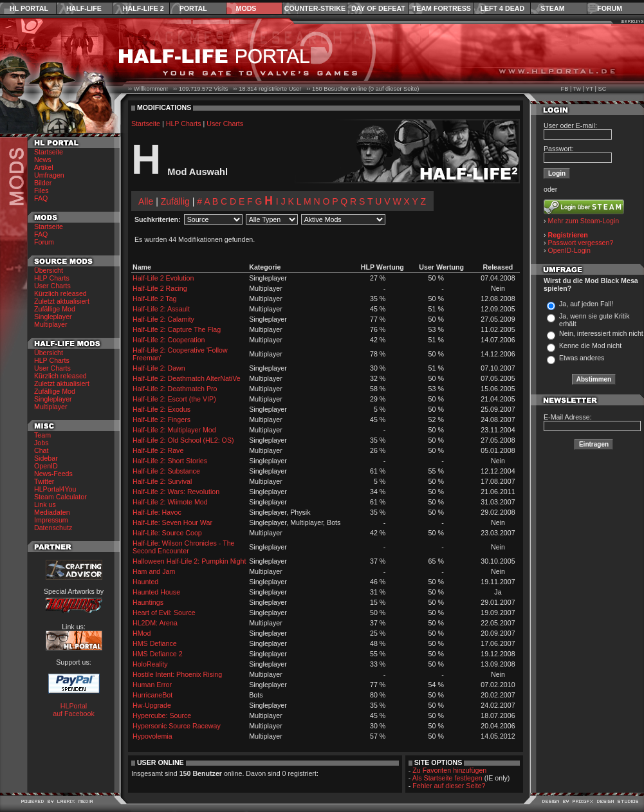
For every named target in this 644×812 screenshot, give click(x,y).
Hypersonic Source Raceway (177, 726)
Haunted (145, 582)
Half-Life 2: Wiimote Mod (170, 502)
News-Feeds (53, 474)
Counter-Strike (315, 8)
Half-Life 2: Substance (166, 471)
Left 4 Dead (502, 8)
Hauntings (148, 602)
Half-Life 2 (143, 8)
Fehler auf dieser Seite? (449, 786)
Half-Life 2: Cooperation (169, 340)
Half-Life (84, 8)
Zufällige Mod (55, 309)
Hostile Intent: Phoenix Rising (177, 674)
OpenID (46, 466)
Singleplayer (53, 317)
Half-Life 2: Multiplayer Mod (174, 430)
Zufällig (175, 201)
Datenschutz (53, 528)
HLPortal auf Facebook (74, 710)
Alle (146, 201)
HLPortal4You (55, 489)
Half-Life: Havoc (157, 512)
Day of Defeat (378, 8)
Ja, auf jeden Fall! (586, 304)
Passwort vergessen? (581, 243)
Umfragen (49, 175)
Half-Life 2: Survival (162, 481)
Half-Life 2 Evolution (163, 278)
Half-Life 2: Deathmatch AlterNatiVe (187, 378)
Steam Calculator (60, 497)
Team (42, 435)
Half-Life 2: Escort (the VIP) (174, 399)
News (43, 160)
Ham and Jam (154, 571)
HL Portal (29, 8)
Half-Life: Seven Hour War (172, 522)
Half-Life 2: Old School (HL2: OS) (183, 440)
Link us (45, 504)
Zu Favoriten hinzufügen (449, 770)
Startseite (49, 152)
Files (41, 190)
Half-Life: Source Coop (167, 533)
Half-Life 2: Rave (158, 450)
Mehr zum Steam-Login (584, 221)
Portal (193, 8)
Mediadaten (52, 512)
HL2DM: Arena (155, 623)
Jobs (41, 443)
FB (564, 89)
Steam (552, 8)
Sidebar (46, 458)
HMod (142, 633)
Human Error (152, 685)
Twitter (44, 481)
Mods (246, 8)
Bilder (43, 183)
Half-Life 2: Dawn (159, 368)
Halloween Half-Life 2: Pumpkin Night (189, 561)
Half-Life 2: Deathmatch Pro (175, 389)
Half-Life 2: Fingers (161, 420)
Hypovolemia (152, 736)
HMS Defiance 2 (158, 654)
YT (589, 89)
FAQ (41, 198)
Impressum (51, 520)
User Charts (52, 286)
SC (603, 89)
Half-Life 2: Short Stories (170, 461)
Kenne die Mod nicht (590, 346)
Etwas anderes (582, 358)
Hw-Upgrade (152, 705)
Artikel (44, 167)
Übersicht (49, 270)
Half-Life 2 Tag (155, 299)
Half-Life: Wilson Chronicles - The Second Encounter (184, 547)
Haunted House (156, 592)
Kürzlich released (60, 293)
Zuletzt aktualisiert (62, 301)
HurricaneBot (152, 695)
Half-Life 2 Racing (160, 288)
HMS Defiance (155, 643)
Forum (610, 8)
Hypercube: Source (162, 715)
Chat (41, 450)
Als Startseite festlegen (447, 778)
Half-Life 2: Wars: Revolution (176, 492)
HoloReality (150, 664)
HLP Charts (52, 278)
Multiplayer (51, 324)
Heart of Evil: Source (164, 613)
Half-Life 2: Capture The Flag (177, 329)
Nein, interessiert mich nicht (601, 333)
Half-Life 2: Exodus (161, 409)
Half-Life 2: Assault (161, 309)
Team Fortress (442, 8)
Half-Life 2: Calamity (163, 319)
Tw (577, 89)
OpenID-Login (569, 250)
